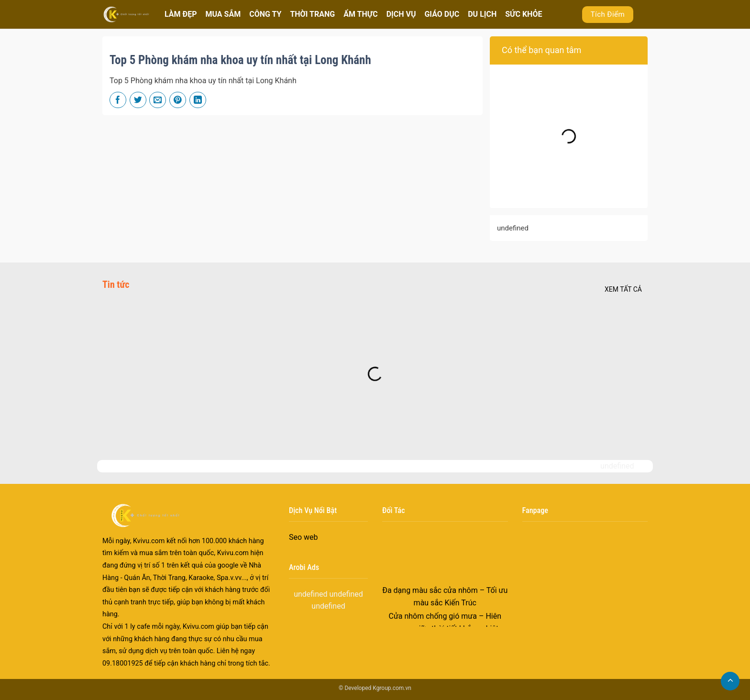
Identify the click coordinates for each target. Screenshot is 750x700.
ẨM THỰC (360, 14)
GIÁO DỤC (442, 14)
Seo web (303, 537)
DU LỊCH (482, 14)
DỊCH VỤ (401, 14)
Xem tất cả (623, 289)
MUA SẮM (223, 14)
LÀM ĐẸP (181, 14)
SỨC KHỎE (524, 14)
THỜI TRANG (312, 14)
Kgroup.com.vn (392, 688)
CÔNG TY (265, 14)
